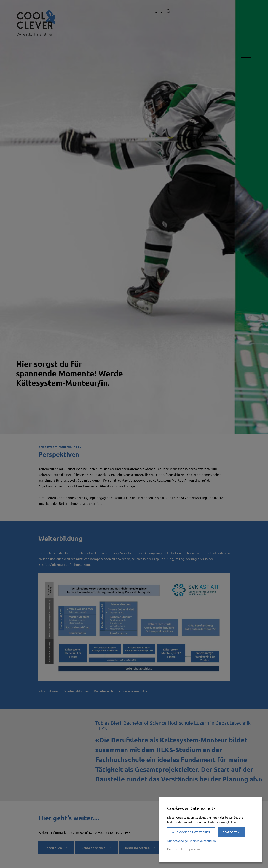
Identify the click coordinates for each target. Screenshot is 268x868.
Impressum (193, 849)
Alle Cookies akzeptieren (191, 832)
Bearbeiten (231, 832)
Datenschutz (175, 849)
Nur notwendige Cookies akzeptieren (191, 841)
